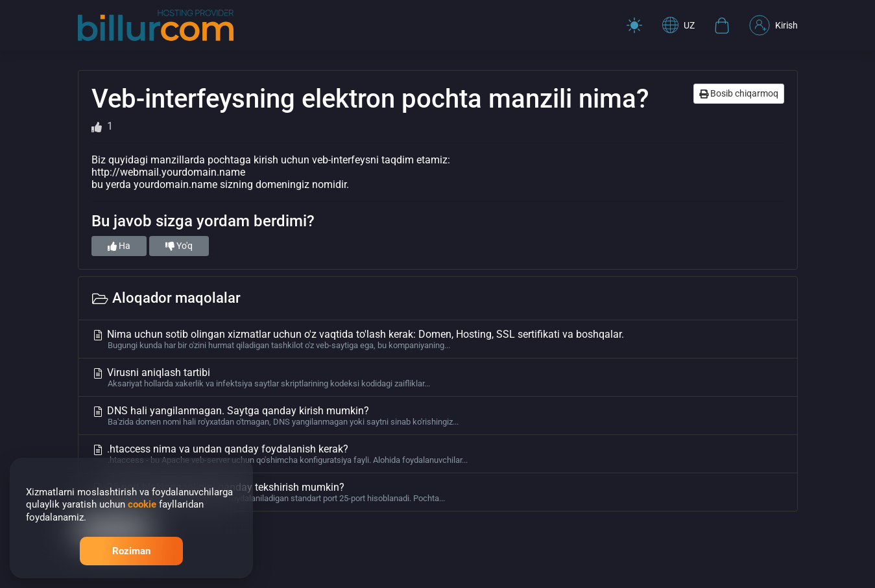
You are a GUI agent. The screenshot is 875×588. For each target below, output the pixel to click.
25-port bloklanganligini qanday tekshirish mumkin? (438, 492)
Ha (119, 246)
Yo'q (179, 246)
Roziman (131, 551)
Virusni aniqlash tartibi (438, 377)
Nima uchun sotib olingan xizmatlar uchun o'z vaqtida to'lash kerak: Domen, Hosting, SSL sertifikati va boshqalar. (438, 339)
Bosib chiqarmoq (739, 93)
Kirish (773, 25)
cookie (142, 504)
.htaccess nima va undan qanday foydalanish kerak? (438, 454)
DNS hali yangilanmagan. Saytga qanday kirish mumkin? (438, 416)
